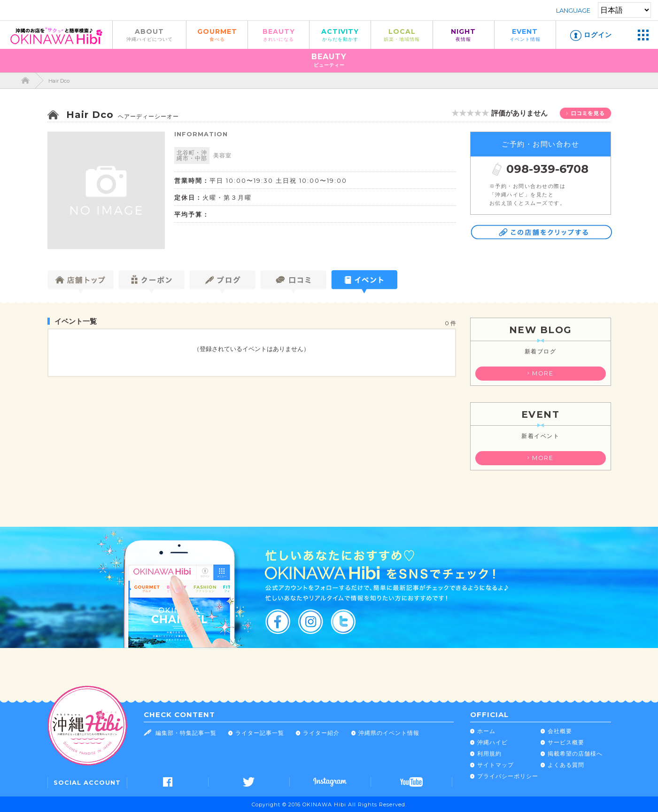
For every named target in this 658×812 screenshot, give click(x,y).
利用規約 (489, 753)
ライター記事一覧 (260, 733)
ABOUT (149, 35)
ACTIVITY (340, 35)
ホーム (486, 731)
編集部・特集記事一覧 (186, 733)
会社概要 (560, 731)
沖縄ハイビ (492, 742)
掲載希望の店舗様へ (575, 753)
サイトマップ (495, 765)
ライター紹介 (321, 733)
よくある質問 (566, 765)
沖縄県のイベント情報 (389, 733)
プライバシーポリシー (508, 776)
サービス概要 (566, 742)
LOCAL (402, 35)
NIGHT (464, 35)
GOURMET (217, 35)
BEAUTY (279, 35)
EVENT (525, 35)
